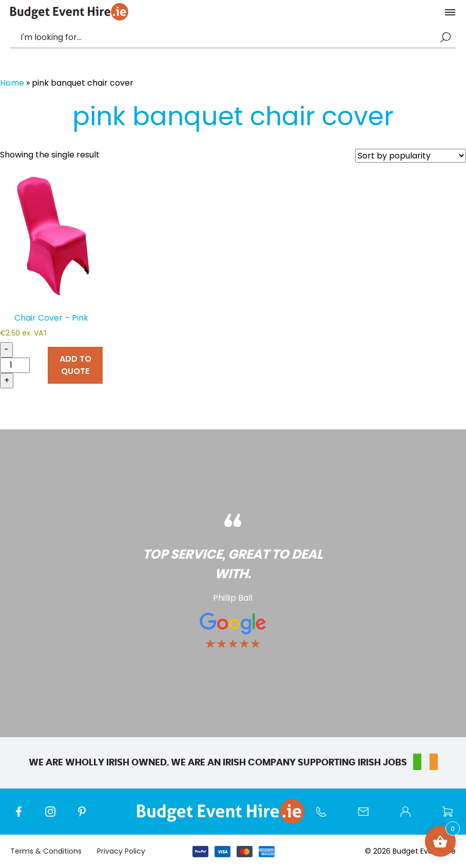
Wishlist (453, 817)
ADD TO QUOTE (75, 365)
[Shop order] (411, 156)
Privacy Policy (121, 851)
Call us (326, 817)
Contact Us (368, 817)
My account (411, 817)
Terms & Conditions (46, 851)
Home (12, 83)
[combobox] (228, 37)
